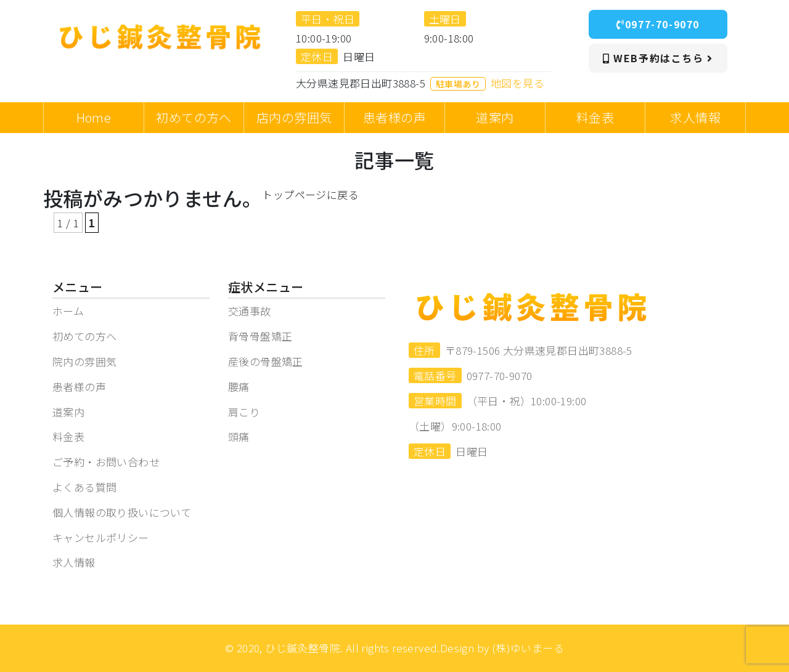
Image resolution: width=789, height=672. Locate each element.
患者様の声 (79, 387)
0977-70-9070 (658, 24)
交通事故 (250, 311)
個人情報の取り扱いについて (122, 512)
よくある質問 (84, 487)
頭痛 (239, 436)
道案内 (68, 412)
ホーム (68, 311)
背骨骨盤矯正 (260, 336)
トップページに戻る (310, 194)
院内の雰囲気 (84, 361)
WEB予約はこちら (658, 58)
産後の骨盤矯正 (266, 361)
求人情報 (74, 562)
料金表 (68, 436)
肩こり (244, 412)
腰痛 (239, 387)
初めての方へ (84, 336)
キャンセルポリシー (101, 537)
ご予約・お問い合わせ (106, 462)
